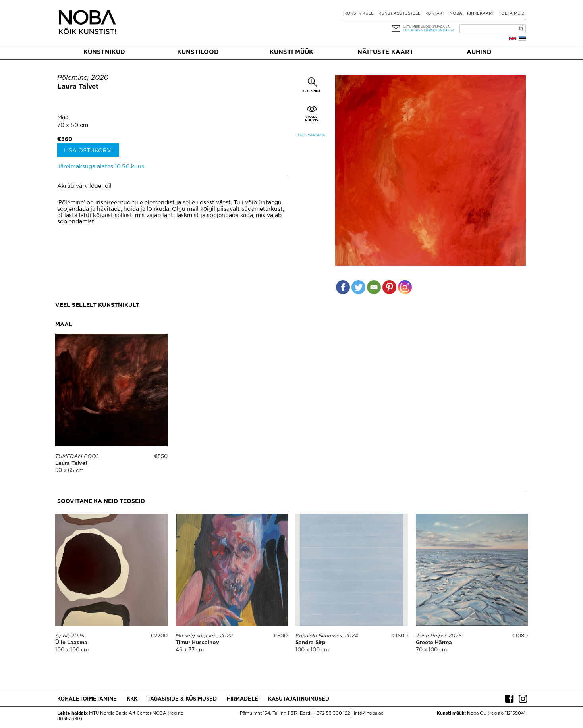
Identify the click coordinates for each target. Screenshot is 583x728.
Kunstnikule (359, 14)
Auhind (479, 52)
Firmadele (242, 699)
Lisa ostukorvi (88, 151)
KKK (132, 699)
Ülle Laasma (71, 643)
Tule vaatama (311, 135)
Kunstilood (198, 52)
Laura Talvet (78, 87)
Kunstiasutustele (400, 14)
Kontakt (435, 14)
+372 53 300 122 (332, 713)
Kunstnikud (104, 52)
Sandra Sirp (311, 643)
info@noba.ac (369, 713)
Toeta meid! (512, 14)
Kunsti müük (291, 52)
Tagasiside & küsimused (182, 699)
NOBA (456, 14)
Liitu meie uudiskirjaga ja (427, 27)
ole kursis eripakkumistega (429, 30)
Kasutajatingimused (299, 699)
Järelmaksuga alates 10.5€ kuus (101, 167)
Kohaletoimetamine (87, 699)
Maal (64, 117)
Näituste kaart (385, 52)
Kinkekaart (481, 14)
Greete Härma (434, 643)
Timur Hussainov (197, 643)
